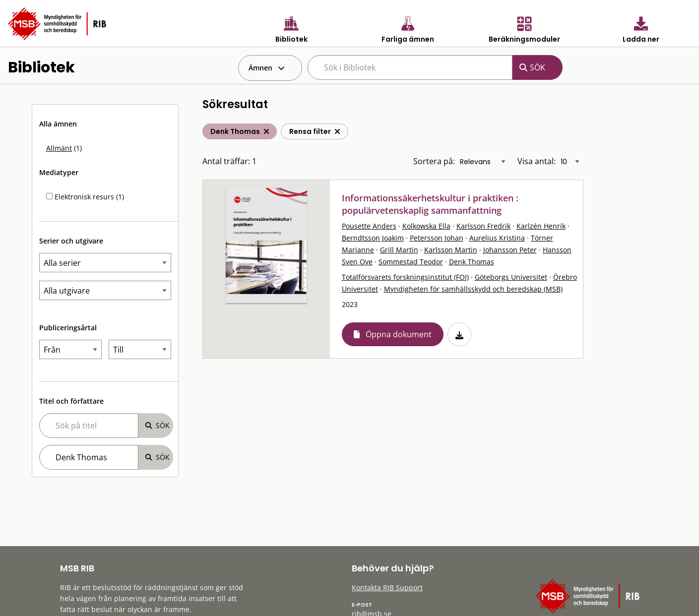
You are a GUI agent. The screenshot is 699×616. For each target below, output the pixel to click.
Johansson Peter (510, 250)
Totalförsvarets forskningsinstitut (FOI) (405, 277)
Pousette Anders (369, 226)
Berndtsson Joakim (373, 238)
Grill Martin (399, 250)
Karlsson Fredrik (483, 226)
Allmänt (59, 148)
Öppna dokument (399, 334)
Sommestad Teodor (411, 262)
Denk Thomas (472, 262)
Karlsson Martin (451, 250)
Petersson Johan (437, 238)
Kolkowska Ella (426, 226)
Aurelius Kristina (497, 238)
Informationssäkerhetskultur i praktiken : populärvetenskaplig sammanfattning (430, 204)
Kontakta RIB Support (387, 587)
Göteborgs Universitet (511, 277)
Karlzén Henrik (541, 226)
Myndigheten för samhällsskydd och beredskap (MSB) (473, 289)
